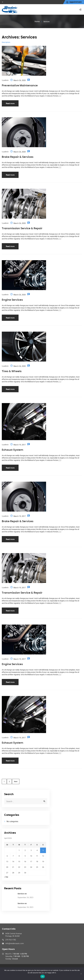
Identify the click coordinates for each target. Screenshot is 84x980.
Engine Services (12, 300)
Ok (43, 976)
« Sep (6, 877)
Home (37, 21)
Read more (10, 103)
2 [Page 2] (9, 781)
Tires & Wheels (12, 371)
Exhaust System (13, 450)
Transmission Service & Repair (22, 228)
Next (16, 781)
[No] (81, 974)
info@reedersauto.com (15, 943)
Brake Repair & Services (18, 157)
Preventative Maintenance (20, 85)
